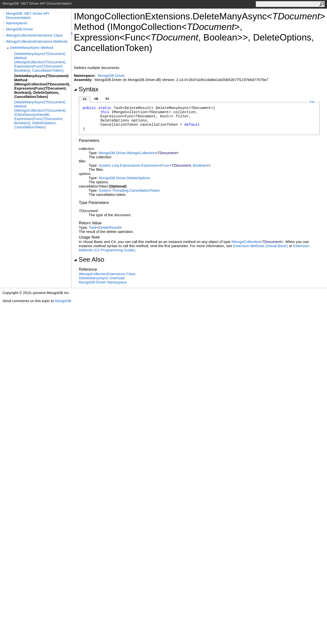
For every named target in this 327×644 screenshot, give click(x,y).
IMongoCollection (246, 242)
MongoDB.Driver (20, 29)
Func (165, 165)
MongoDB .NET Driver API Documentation (27, 15)
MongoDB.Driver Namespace (103, 282)
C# (85, 99)
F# (107, 99)
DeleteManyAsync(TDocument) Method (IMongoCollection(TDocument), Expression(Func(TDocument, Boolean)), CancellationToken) (40, 62)
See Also (89, 259)
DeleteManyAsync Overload (102, 278)
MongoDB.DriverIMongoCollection (127, 153)
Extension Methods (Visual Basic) (261, 246)
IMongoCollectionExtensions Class (34, 35)
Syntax (86, 89)
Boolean (199, 165)
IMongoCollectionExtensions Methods (37, 41)
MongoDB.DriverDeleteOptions (124, 178)
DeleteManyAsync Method (32, 47)
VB (96, 99)
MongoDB (63, 301)
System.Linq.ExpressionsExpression (129, 165)
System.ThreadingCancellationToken (129, 190)
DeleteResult (109, 227)
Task (93, 227)
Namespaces (17, 23)
